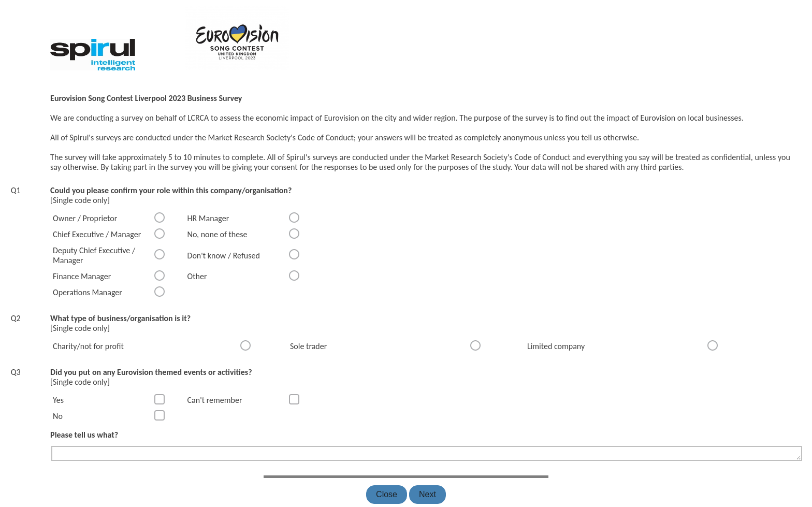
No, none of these (218, 234)
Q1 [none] (16, 190)
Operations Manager (88, 292)
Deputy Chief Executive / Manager (94, 255)
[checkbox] (160, 399)
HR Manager (208, 218)
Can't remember (215, 400)
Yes (58, 400)
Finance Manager (82, 276)
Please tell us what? (84, 435)
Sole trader (308, 346)
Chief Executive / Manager (97, 234)
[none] (12, 4)
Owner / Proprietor (85, 218)
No (58, 416)
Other (197, 276)
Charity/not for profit (88, 346)
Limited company (556, 346)
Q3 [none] (16, 372)
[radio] (160, 218)
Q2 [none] (16, 318)
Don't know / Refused (224, 256)
